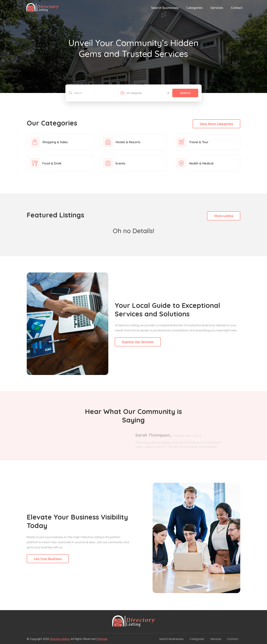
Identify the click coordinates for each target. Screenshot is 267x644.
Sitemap (102, 639)
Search (185, 93)
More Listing (224, 216)
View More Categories (216, 124)
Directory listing (60, 639)
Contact (237, 8)
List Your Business (48, 559)
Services (217, 8)
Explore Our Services (138, 342)
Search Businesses (165, 8)
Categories (195, 8)
